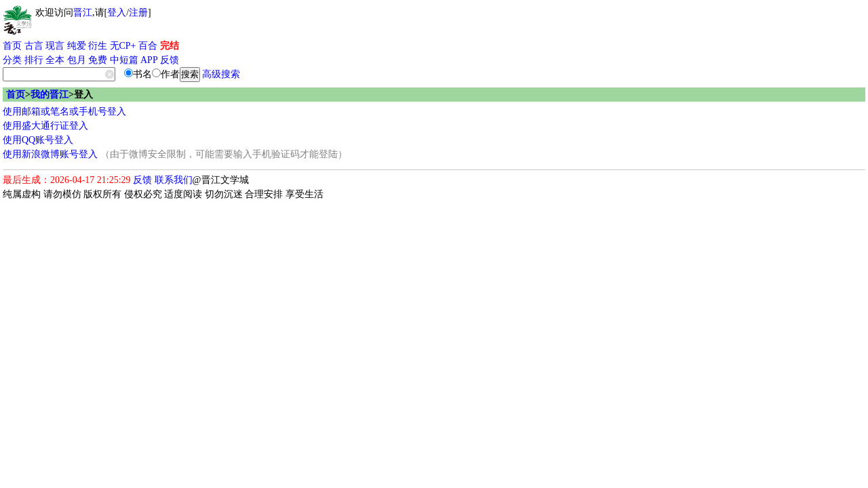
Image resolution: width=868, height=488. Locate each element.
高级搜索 (221, 74)
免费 (98, 60)
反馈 (170, 60)
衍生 (98, 46)
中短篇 (124, 60)
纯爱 (77, 46)
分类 (12, 60)
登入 (117, 13)
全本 (55, 60)
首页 (12, 46)
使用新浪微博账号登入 (50, 154)
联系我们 (174, 180)
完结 (170, 46)
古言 (34, 46)
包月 (77, 60)
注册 (138, 13)
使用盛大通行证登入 (45, 126)
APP (149, 60)
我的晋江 (50, 95)
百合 (148, 46)
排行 (34, 60)
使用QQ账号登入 (38, 140)
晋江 (83, 13)
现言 (55, 46)
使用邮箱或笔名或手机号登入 (64, 111)
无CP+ (123, 46)
